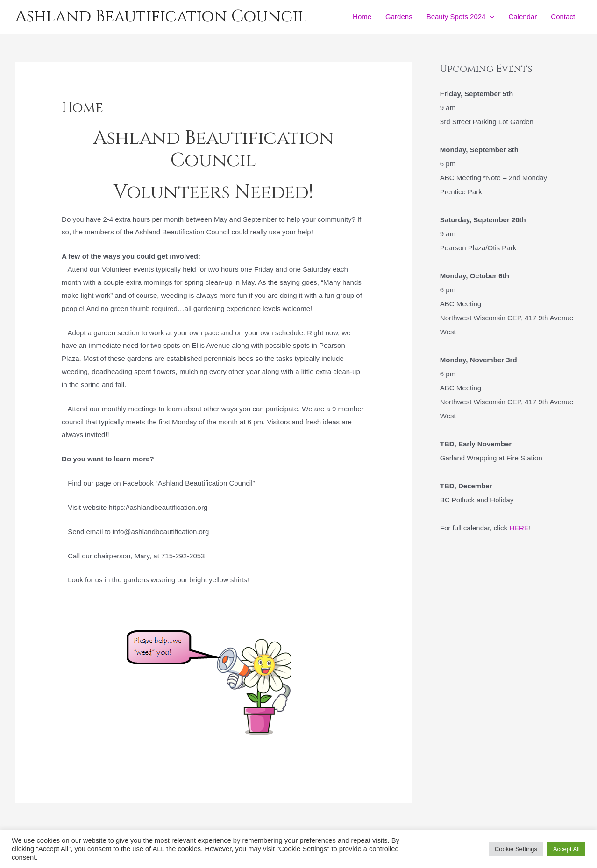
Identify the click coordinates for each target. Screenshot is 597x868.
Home (362, 17)
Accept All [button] (566, 849)
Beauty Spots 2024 (461, 17)
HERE (519, 528)
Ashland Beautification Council (161, 17)
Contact (563, 17)
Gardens (399, 17)
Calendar (522, 17)
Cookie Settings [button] (516, 849)
